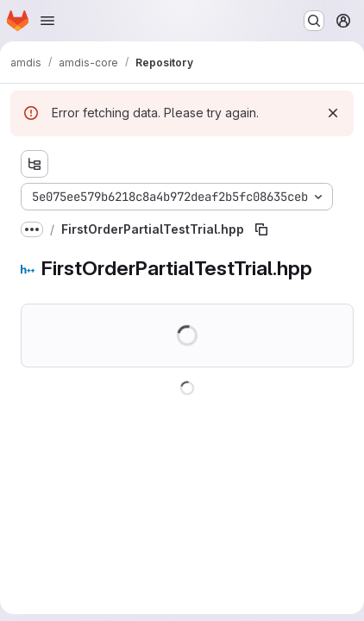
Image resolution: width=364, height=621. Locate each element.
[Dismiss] (333, 113)
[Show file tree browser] (35, 164)
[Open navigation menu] (47, 21)
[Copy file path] (261, 229)
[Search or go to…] (314, 21)
